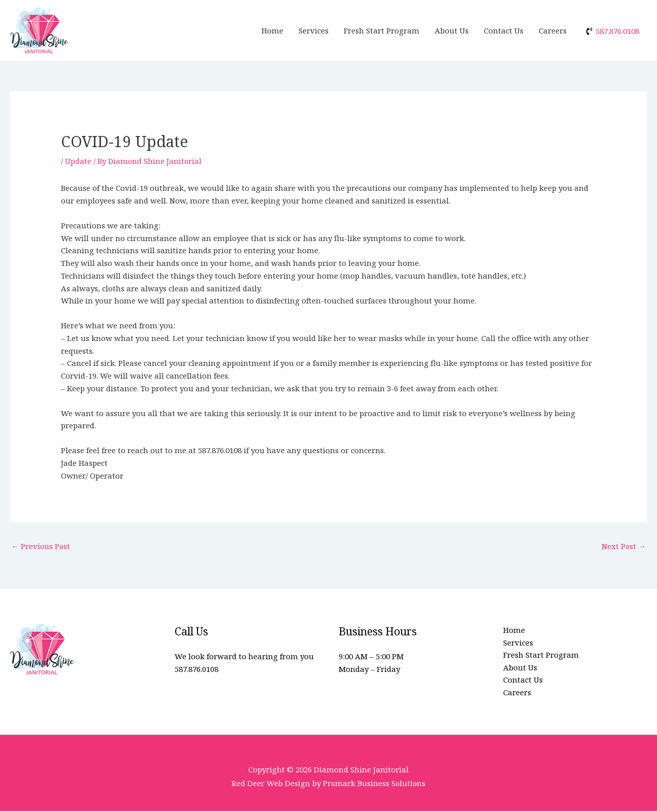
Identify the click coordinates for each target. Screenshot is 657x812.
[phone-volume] (612, 31)
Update (78, 161)
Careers (553, 30)
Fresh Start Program (382, 30)
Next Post (623, 546)
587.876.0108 (196, 669)
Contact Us (504, 30)
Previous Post (41, 546)
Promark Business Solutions (374, 784)
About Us (452, 30)
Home (272, 30)
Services (314, 30)
